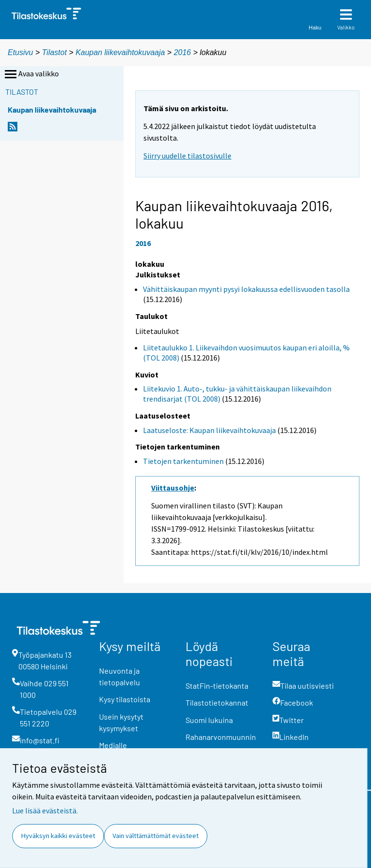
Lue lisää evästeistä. (45, 810)
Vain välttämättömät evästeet (156, 836)
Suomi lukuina (209, 720)
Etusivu (20, 52)
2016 (183, 52)
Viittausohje (173, 488)
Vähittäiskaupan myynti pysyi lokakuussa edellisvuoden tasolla (246, 289)
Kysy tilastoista (125, 699)
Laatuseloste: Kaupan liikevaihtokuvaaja (209, 430)
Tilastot (54, 52)
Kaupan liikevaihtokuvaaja (120, 52)
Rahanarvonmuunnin (221, 737)
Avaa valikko (31, 74)
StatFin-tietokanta (217, 686)
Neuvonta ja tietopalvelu (120, 676)
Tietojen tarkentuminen (183, 461)
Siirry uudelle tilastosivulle (187, 156)
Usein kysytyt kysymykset (121, 722)
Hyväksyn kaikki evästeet (58, 836)
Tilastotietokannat (217, 702)
